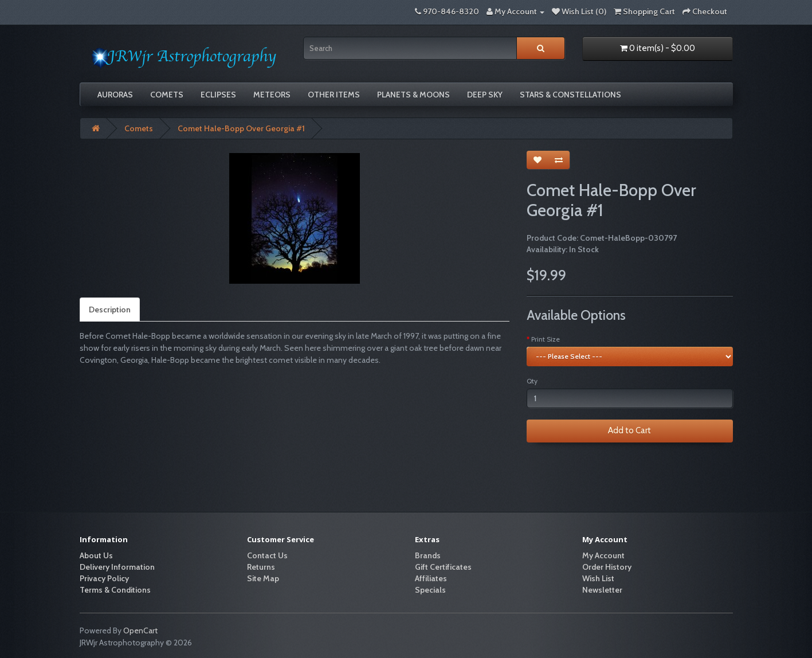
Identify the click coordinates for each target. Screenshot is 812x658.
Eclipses (218, 95)
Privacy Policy (104, 578)
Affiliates (431, 578)
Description (110, 310)
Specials (430, 590)
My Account (603, 555)
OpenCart (140, 630)
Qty (532, 381)
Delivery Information (117, 567)
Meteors (272, 95)
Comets (167, 95)
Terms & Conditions (115, 590)
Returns (261, 567)
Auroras (115, 95)
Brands (428, 555)
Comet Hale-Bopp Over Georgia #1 (241, 128)
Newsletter (602, 590)
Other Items (334, 95)
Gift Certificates (443, 567)
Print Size (546, 339)
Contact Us (267, 555)
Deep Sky (485, 95)
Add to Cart (629, 430)
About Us (96, 555)
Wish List (598, 578)
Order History (607, 567)
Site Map (263, 578)
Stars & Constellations (570, 95)
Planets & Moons (413, 95)
